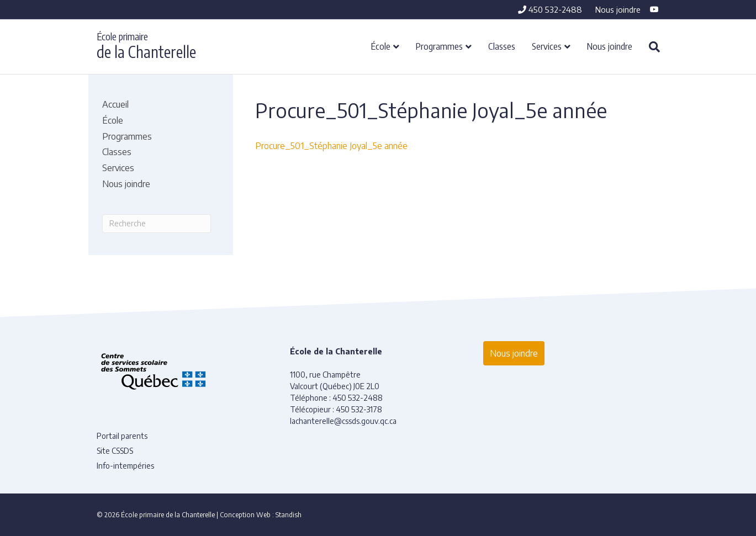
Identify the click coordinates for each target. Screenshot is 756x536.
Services (547, 46)
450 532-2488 (550, 9)
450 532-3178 (359, 409)
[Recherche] (650, 47)
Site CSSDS (115, 451)
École (381, 46)
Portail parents (122, 436)
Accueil (115, 104)
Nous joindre (618, 9)
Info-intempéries (125, 466)
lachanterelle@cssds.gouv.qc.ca (343, 421)
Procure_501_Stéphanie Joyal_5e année (331, 146)
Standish (289, 515)
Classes (502, 46)
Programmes (439, 46)
